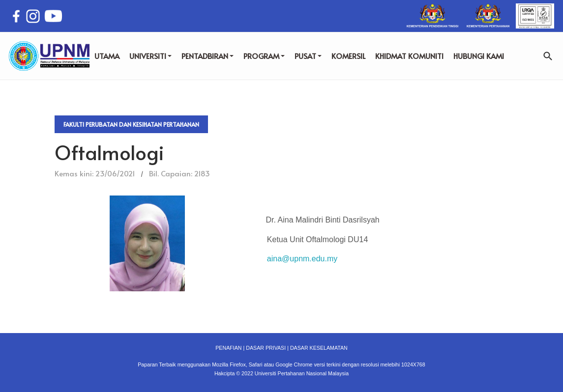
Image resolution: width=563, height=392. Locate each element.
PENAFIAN (228, 348)
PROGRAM (264, 56)
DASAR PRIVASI (266, 348)
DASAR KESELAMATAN (319, 348)
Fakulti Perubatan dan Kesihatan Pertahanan (131, 124)
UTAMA (107, 56)
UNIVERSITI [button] (150, 56)
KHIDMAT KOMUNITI (409, 56)
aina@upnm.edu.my (302, 259)
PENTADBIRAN (207, 56)
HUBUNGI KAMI (479, 56)
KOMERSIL (348, 56)
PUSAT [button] (308, 56)
